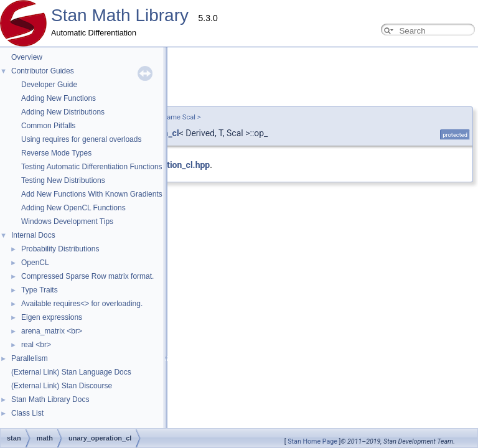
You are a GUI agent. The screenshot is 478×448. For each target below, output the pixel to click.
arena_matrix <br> (52, 331)
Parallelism (30, 358)
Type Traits (40, 290)
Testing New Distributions (63, 180)
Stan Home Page (312, 441)
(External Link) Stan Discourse (62, 386)
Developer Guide (49, 85)
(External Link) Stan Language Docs (71, 372)
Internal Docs (33, 235)
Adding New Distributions (63, 112)
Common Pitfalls (48, 126)
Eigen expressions (52, 317)
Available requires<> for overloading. (82, 304)
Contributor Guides (43, 71)
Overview (27, 57)
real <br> (36, 345)
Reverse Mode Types (56, 153)
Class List (27, 413)
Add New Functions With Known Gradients (92, 194)
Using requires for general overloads (81, 139)
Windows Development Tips (67, 222)
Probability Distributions (60, 249)
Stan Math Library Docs (50, 399)
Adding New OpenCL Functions (73, 208)
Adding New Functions (59, 98)
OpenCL (35, 263)
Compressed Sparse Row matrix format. (87, 276)
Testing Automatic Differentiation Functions (92, 167)
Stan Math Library (120, 15)
